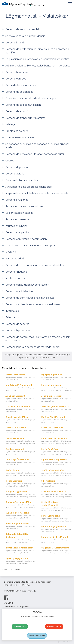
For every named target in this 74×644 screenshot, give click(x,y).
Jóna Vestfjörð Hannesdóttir (57, 409)
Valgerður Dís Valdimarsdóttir (57, 550)
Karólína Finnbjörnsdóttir (57, 420)
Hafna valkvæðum (54, 627)
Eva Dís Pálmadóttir (21, 441)
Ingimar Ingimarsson (57, 388)
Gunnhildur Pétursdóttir (21, 516)
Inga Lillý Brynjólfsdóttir (21, 561)
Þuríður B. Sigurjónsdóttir (57, 529)
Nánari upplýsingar (37, 636)
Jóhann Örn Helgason (57, 399)
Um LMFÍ (8, 603)
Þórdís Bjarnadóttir (57, 519)
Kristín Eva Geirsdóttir (57, 430)
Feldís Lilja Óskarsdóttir (21, 462)
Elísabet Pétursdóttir (21, 430)
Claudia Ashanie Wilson (21, 420)
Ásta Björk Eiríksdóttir (21, 399)
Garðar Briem (21, 473)
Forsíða (5, 570)
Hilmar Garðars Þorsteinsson (21, 550)
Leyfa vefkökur (20, 627)
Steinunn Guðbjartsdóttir (57, 494)
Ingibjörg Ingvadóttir (57, 377)
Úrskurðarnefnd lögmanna (17, 607)
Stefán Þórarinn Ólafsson (57, 473)
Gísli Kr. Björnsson (21, 484)
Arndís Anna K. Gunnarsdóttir (21, 388)
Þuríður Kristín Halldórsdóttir (57, 540)
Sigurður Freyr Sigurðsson (57, 462)
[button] (70, 3)
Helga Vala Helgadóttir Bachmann (21, 538)
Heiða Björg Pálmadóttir (21, 526)
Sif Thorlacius (57, 484)
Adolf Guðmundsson (21, 377)
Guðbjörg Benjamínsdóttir (21, 505)
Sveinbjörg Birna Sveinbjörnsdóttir (57, 506)
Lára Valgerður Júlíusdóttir (57, 441)
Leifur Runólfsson (57, 452)
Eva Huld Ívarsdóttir (21, 452)
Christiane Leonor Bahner (21, 409)
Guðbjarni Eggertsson (21, 494)
